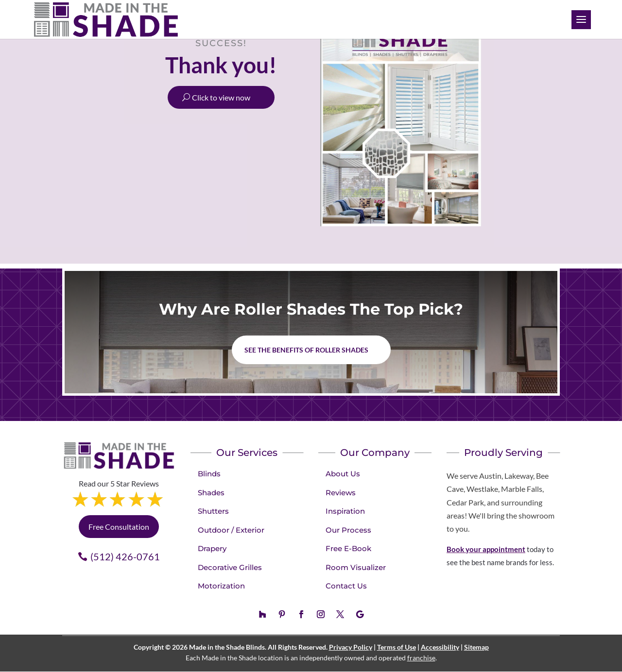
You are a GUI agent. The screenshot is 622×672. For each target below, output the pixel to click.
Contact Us (346, 586)
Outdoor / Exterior (231, 530)
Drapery (212, 548)
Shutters (213, 511)
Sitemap (476, 647)
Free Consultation (119, 527)
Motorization (221, 586)
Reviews (341, 493)
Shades (211, 493)
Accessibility (440, 647)
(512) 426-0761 (125, 556)
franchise (421, 658)
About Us (343, 474)
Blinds (209, 474)
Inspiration (345, 511)
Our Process (348, 530)
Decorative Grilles (230, 567)
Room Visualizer (356, 567)
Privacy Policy (351, 647)
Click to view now (221, 97)
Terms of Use (397, 647)
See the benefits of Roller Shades (306, 350)
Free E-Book (348, 548)
